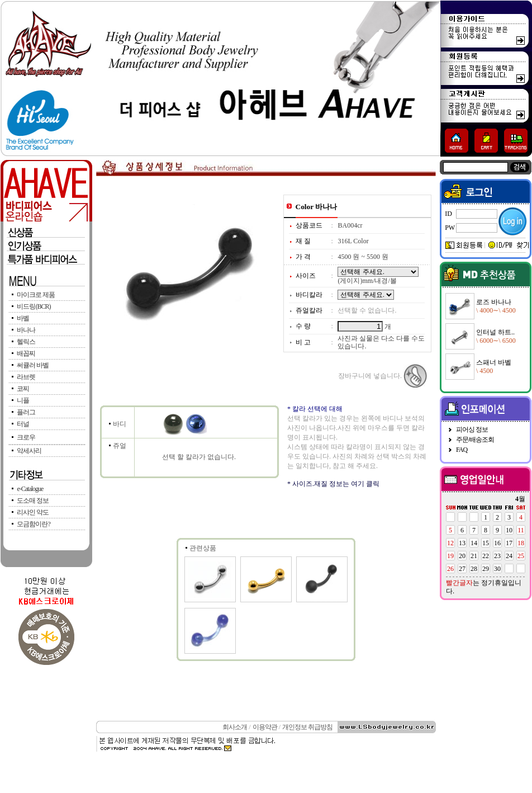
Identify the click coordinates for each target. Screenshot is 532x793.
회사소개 (235, 727)
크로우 (26, 437)
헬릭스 (26, 342)
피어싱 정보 (472, 429)
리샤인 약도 (33, 512)
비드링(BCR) (34, 306)
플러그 (26, 412)
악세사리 (29, 451)
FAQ (462, 450)
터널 (23, 424)
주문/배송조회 (475, 440)
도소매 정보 (33, 501)
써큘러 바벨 (33, 365)
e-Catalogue (30, 489)
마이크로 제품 (36, 295)
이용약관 (265, 727)
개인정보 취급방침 (307, 727)
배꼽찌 (26, 353)
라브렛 (26, 377)
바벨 (23, 318)
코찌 (23, 389)
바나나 (26, 330)
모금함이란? (33, 524)
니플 (23, 400)
